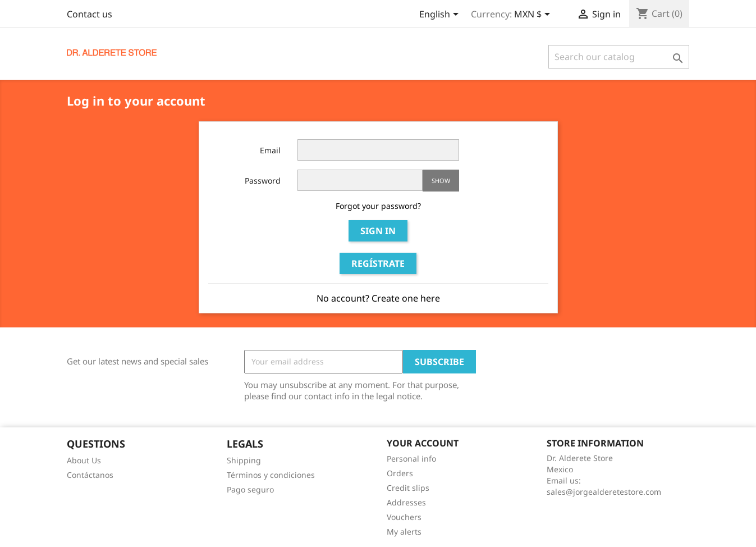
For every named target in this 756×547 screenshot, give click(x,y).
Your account (423, 443)
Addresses (406, 502)
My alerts (404, 532)
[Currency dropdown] (534, 15)
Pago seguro (250, 489)
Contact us (90, 14)
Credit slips (408, 488)
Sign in (378, 231)
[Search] (619, 57)
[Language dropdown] (441, 15)
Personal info (411, 459)
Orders (400, 473)
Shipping (244, 460)
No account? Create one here (378, 298)
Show (441, 181)
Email (270, 150)
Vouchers (404, 517)
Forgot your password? (378, 206)
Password (263, 181)
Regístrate (378, 263)
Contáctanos (90, 475)
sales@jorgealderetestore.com (604, 492)
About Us (84, 460)
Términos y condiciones (271, 475)
